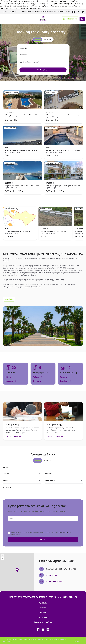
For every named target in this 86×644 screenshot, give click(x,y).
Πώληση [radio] (38, 39)
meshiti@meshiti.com (33, 287)
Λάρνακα (64, 473)
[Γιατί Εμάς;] (9, 299)
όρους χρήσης (64, 532)
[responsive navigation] (4, 19)
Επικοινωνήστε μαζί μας (43, 622)
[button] (17, 570)
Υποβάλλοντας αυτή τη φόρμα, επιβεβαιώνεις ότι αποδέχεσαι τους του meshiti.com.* (41, 533)
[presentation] (23, 526)
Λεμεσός (22, 473)
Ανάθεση (43, 613)
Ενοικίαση (11, 381)
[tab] (38, 460)
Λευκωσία (22, 488)
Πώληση (10, 377)
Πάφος (22, 480)
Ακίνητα (43, 608)
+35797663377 (51, 575)
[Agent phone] (70, 19)
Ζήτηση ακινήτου (43, 617)
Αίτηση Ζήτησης (13, 436)
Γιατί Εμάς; (9, 299)
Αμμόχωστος (64, 480)
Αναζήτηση (43, 70)
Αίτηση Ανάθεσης (55, 436)
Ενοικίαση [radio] (48, 39)
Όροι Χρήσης (76, 640)
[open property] (22, 107)
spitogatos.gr (8, 641)
